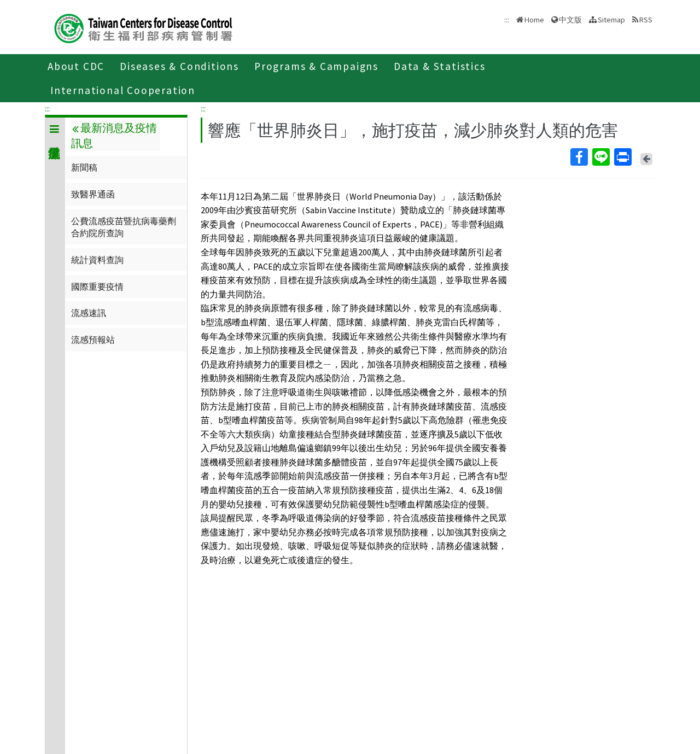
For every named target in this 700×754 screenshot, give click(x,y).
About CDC (76, 66)
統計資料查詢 (97, 260)
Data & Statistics (440, 66)
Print (622, 157)
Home (534, 20)
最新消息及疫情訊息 (114, 136)
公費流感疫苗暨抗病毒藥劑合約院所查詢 (124, 227)
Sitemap (611, 20)
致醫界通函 (93, 194)
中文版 (570, 20)
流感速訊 (89, 313)
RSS (646, 20)
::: (47, 108)
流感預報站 (93, 340)
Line (600, 157)
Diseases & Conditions (179, 66)
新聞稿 (84, 167)
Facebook (579, 157)
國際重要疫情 (97, 287)
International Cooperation (123, 90)
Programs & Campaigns (316, 66)
